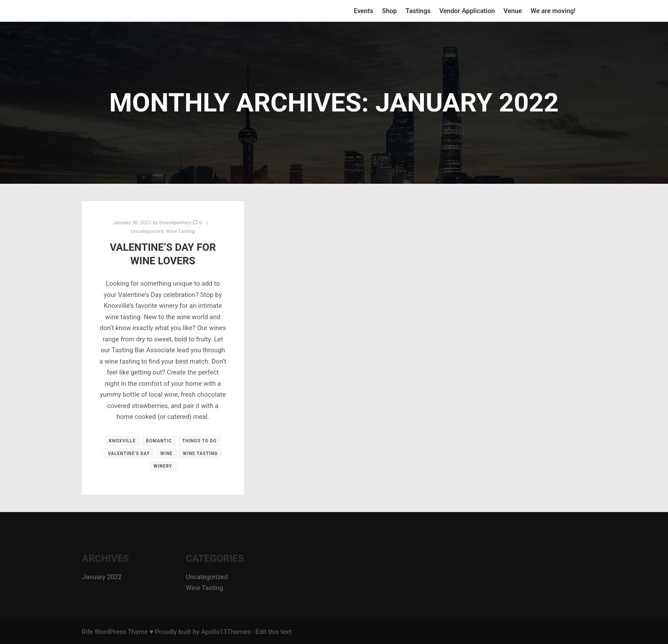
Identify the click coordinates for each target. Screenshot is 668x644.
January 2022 (102, 577)
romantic (159, 441)
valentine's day (129, 453)
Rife (87, 632)
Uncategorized (147, 231)
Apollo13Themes (226, 632)
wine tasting (200, 453)
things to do (200, 441)
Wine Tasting (180, 231)
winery (163, 466)
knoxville (122, 441)
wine (166, 453)
